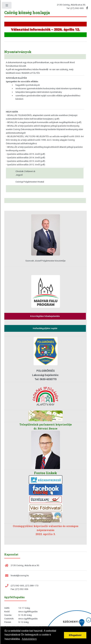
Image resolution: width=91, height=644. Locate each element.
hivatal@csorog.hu (20, 576)
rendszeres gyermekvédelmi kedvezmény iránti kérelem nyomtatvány (48, 89)
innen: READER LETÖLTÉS (28, 73)
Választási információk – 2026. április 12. (45, 29)
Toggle (7, 6)
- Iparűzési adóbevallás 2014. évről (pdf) (26, 158)
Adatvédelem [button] (29, 639)
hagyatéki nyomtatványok (28, 85)
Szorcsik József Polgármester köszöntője (45, 261)
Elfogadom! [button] (75, 635)
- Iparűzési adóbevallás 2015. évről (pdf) (26, 154)
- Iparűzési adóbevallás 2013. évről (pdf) (26, 161)
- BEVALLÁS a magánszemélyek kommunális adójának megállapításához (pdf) (44, 122)
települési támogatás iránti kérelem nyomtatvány (39, 92)
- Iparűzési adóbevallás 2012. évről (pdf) (26, 165)
